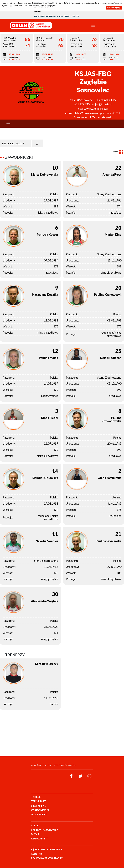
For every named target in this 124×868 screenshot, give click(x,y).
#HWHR (37, 12)
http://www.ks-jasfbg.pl (93, 109)
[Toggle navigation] (93, 25)
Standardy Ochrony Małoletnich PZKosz (57, 16)
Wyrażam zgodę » (114, 8)
